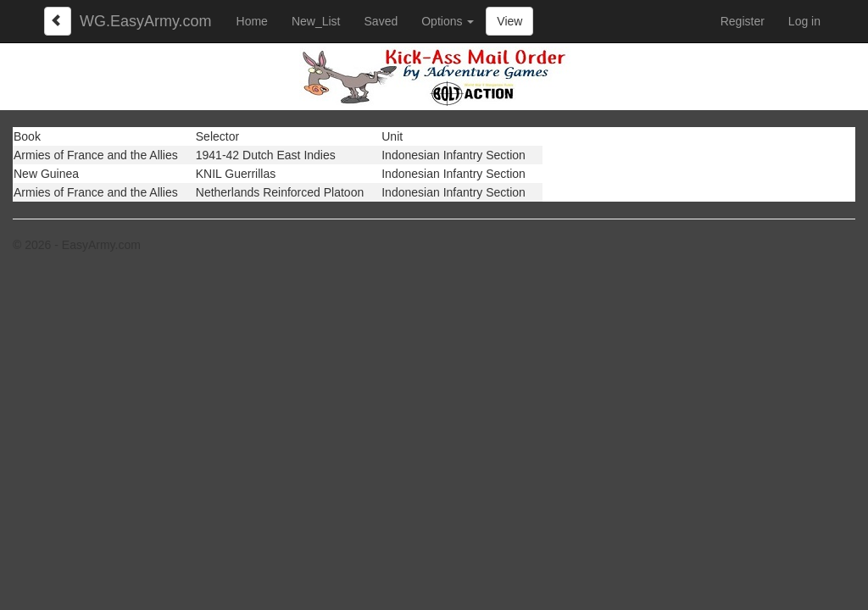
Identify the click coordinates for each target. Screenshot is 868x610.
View (509, 21)
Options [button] (448, 21)
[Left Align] (58, 21)
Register (743, 21)
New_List (316, 21)
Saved (381, 21)
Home (252, 21)
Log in (804, 21)
